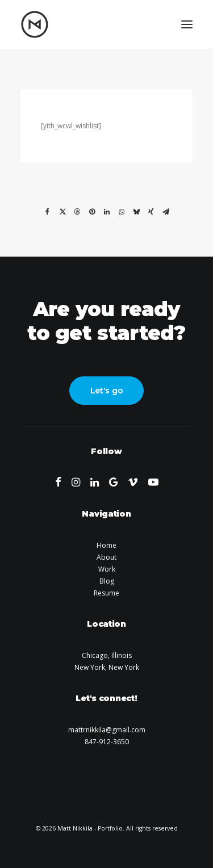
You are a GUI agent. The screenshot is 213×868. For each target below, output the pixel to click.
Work (107, 569)
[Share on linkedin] (107, 212)
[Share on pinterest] (92, 212)
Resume (106, 593)
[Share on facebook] (48, 212)
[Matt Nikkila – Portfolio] (35, 24)
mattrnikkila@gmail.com (107, 730)
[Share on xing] (151, 212)
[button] (187, 24)
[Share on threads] (77, 212)
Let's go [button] (107, 391)
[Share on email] (166, 212)
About (106, 557)
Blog (107, 581)
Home (106, 545)
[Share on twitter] (62, 212)
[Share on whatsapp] (122, 212)
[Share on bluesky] (136, 212)
